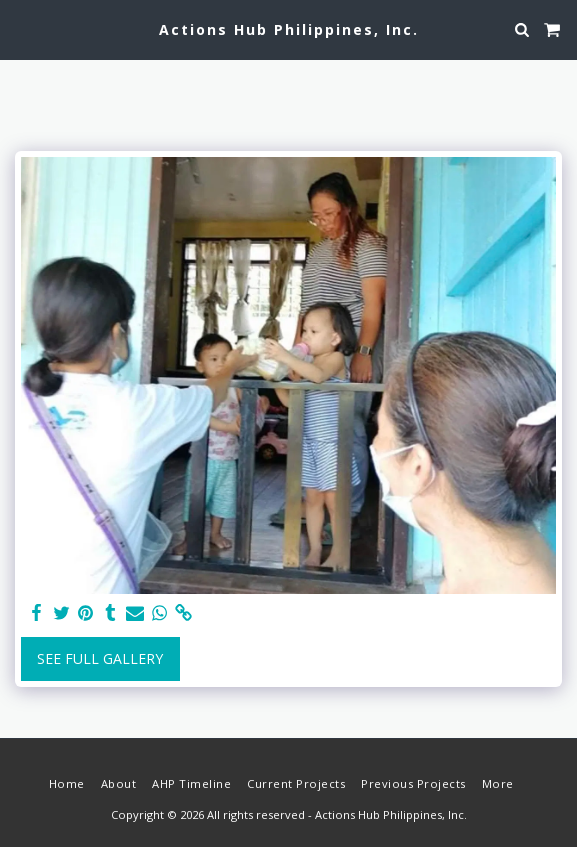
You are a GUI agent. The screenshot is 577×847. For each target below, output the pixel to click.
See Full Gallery (100, 658)
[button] (22, 28)
